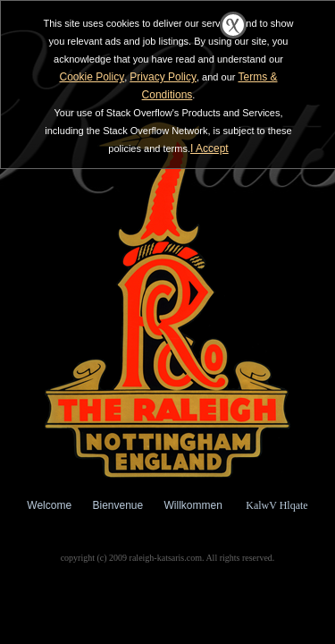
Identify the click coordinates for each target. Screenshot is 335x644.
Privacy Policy (163, 77)
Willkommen (193, 505)
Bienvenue (117, 505)
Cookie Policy (92, 77)
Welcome (49, 505)
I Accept (209, 148)
